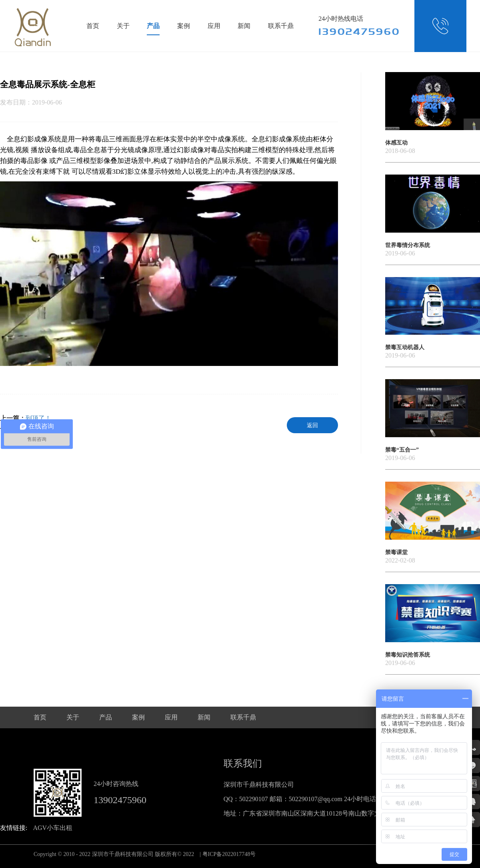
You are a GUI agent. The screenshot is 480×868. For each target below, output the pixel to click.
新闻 (244, 26)
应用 (214, 26)
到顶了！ (38, 418)
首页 (93, 26)
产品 (153, 26)
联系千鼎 (281, 26)
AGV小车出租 (53, 828)
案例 (184, 26)
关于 (123, 26)
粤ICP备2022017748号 (229, 854)
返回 (312, 425)
